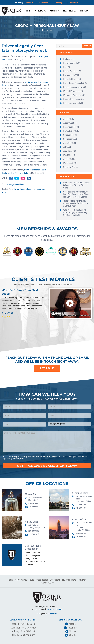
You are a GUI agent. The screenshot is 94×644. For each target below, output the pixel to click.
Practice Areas (70, 11)
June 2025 (68, 151)
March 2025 (68, 163)
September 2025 (70, 139)
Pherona (53, 614)
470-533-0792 (81, 537)
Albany (61, 3)
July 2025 (67, 147)
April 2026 (67, 119)
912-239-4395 (81, 505)
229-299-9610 (34, 534)
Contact (84, 11)
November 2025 (70, 131)
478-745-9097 (34, 507)
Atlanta (75, 3)
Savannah (45, 3)
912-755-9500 (29, 628)
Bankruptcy (68, 59)
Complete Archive (71, 167)
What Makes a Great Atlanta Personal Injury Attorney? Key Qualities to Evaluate (75, 212)
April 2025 (67, 159)
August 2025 (68, 143)
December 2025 (70, 127)
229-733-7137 (28, 631)
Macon (30, 3)
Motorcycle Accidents (15, 184)
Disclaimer (51, 609)
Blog (65, 67)
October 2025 (69, 135)
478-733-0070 (28, 624)
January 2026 (69, 123)
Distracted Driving (71, 79)
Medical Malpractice (72, 91)
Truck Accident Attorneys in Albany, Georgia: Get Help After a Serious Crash (76, 203)
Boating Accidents (71, 71)
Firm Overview (40, 11)
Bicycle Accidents (70, 63)
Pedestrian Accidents (72, 103)
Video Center (42, 580)
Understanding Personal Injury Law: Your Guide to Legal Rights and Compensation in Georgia (76, 194)
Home (28, 11)
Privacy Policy (47, 583)
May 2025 (67, 155)
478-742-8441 (34, 503)
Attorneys (55, 11)
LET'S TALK (47, 368)
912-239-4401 (81, 508)
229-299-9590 (34, 531)
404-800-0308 (81, 533)
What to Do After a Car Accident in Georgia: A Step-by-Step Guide (76, 185)
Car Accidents (69, 75)
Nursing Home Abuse (72, 99)
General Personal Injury (73, 87)
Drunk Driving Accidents (73, 83)
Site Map (59, 609)
